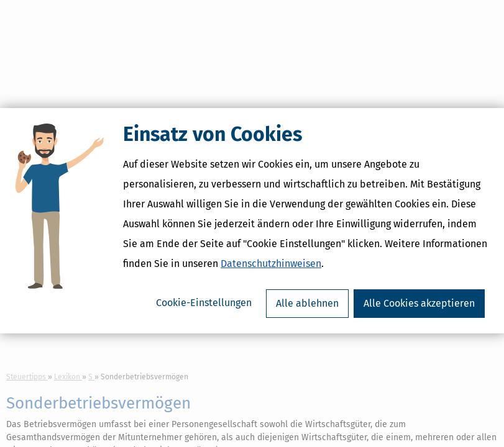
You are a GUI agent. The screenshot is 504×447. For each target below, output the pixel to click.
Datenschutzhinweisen (271, 267)
